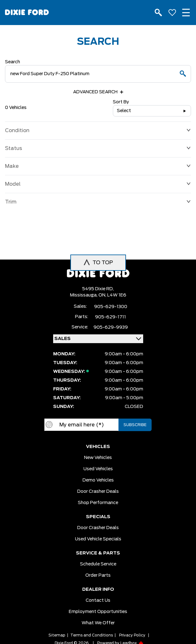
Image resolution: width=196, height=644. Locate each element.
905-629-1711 (111, 317)
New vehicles (98, 458)
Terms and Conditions (92, 635)
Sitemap (57, 635)
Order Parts (98, 575)
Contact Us (98, 600)
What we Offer (98, 623)
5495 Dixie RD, (98, 289)
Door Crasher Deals (98, 492)
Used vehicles (98, 469)
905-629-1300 (111, 307)
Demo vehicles (98, 480)
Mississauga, (84, 295)
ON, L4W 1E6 (112, 295)
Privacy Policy (132, 635)
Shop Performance (98, 503)
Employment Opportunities (98, 612)
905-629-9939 (111, 327)
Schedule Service (98, 564)
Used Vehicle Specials (98, 539)
